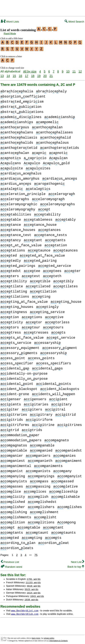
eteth (52, 275)
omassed (62, 480)
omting (32, 537)
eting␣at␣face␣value (24, 301)
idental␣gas (47, 367)
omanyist (70, 475)
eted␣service (55, 265)
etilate (12, 285)
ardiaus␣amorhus (20, 177)
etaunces (65, 249)
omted (10, 537)
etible (40, 280)
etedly (11, 259)
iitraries (14, 413)
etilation (43, 290)
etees (52, 270)
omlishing (14, 511)
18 (33, 74)
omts (53, 537)
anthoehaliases (54, 131)
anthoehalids (17, 141)
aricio (35, 157)
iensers (35, 398)
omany (62, 470)
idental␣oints (54, 383)
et (44, 208)
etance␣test (16, 234)
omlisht (45, 516)
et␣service (61, 336)
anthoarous (15, 126)
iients (11, 403)
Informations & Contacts (58, 639)
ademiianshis (17, 121)
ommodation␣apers (21, 439)
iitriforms (15, 424)
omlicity (13, 496)
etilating (14, 290)
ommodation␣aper (20, 434)
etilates (65, 285)
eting (41, 295)
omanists (38, 470)
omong (67, 521)
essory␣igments (19, 352)
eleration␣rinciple (23, 193)
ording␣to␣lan (18, 542)
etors (10, 326)
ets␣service (16, 342)
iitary (61, 403)
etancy (11, 239)
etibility (14, 280)
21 (51, 74)
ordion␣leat (54, 542)
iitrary (41, 413)
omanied (41, 449)
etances (49, 229)
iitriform (39, 419)
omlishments (16, 516)
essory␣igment (60, 347)
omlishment (44, 511)
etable (11, 218)
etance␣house (40, 224)
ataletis (38, 188)
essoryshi (54, 352)
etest (31, 275)
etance (11, 224)
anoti (58, 152)
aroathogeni (49, 183)
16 (20, 74)
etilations (15, 295)
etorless (57, 321)
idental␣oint (17, 383)
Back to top (76, 565)
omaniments (48, 465)
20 (45, 74)
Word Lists (10, 22)
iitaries (36, 403)
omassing (38, 485)
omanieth (40, 460)
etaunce (39, 249)
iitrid (66, 413)
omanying (13, 475)
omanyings (41, 475)
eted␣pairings (18, 265)
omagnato (57, 439)
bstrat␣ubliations (22, 111)
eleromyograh (48, 198)
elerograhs (15, 198)
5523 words (32, 588)
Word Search (74, 22)
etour (31, 326)
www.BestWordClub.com (25, 613)
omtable (29, 526)
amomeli (47, 121)
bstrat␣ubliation (21, 106)
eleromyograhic (19, 203)
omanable (42, 444)
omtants (12, 531)
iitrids (12, 419)
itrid (10, 429)
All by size (30, 70)
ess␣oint (13, 357)
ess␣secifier (17, 362)
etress (11, 331)
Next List (78, 561)
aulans (11, 162)
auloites (38, 167)
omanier (12, 454)
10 (68, 70)
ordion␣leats (17, 547)
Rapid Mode (10, 34)
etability (47, 213)
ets (58, 331)
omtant (53, 526)
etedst (11, 270)
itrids (32, 429)
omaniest (13, 460)
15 (14, 74)
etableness (38, 218)
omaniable (14, 449)
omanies (64, 454)
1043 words (37, 595)
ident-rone (15, 393)
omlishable (66, 496)
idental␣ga (15, 367)
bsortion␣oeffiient (23, 95)
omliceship (63, 490)
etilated (38, 285)
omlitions (41, 521)
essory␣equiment (20, 347)
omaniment (69, 460)
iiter (10, 408)
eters (10, 275)
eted (9, 254)
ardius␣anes (16, 183)
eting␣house (66, 301)
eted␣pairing (40, 259)
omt (8, 526)
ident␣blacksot (19, 388)
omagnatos (14, 444)
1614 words (34, 591)
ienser (11, 398)
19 (39, 74)
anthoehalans (17, 131)
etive (54, 316)
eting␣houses (17, 306)
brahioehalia (17, 90)
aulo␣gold (56, 162)
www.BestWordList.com (25, 609)
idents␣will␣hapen (54, 393)
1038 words (31, 598)
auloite (12, 167)
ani (39, 152)
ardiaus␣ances (60, 177)
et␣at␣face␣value (21, 244)
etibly (63, 280)
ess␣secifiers (54, 362)
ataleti (12, 188)
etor (34, 321)
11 (74, 70)
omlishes (70, 506)
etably (66, 218)
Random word (12, 566)
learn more (36, 637)
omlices (35, 490)
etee (32, 270)
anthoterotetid (19, 147)
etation (56, 244)
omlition (13, 521)
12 (80, 70)
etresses (36, 331)
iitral (55, 408)
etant (33, 239)
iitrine (43, 424)
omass (39, 480)
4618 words (34, 585)
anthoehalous (52, 141)
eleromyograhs (57, 203)
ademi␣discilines (21, 116)
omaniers (38, 454)
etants (55, 239)
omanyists (14, 480)
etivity (12, 321)
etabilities (16, 213)
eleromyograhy (18, 208)
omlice (11, 490)
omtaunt (37, 531)
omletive (65, 485)
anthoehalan (47, 126)
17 (27, 74)
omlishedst (42, 501)
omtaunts (63, 531)
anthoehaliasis (19, 136)
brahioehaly (51, 90)
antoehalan (15, 152)
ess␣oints (41, 357)
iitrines (70, 424)
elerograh (62, 193)
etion (10, 316)
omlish (38, 496)
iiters (32, 408)
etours (53, 326)
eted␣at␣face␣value (42, 254)
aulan (58, 157)
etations (13, 249)
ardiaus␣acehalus (21, 172)
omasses (12, 485)
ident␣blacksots (60, 388)
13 (2, 74)
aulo (32, 162)
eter (72, 270)
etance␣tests (51, 234)
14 (8, 74)
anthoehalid (55, 136)
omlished (13, 501)
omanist (12, 470)
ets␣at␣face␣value (22, 336)
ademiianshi (60, 116)
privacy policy (49, 637)
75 (36, 554)
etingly (47, 306)
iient (58, 398)
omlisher (13, 506)
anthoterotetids (60, 147)
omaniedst (69, 449)
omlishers (41, 506)
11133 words (33, 581)
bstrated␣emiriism (22, 100)
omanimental (16, 465)
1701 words (34, 578)
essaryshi (47, 342)
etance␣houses (18, 229)
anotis (11, 157)
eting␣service (47, 311)
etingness (14, 311)
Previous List (10, 561)
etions (32, 316)
